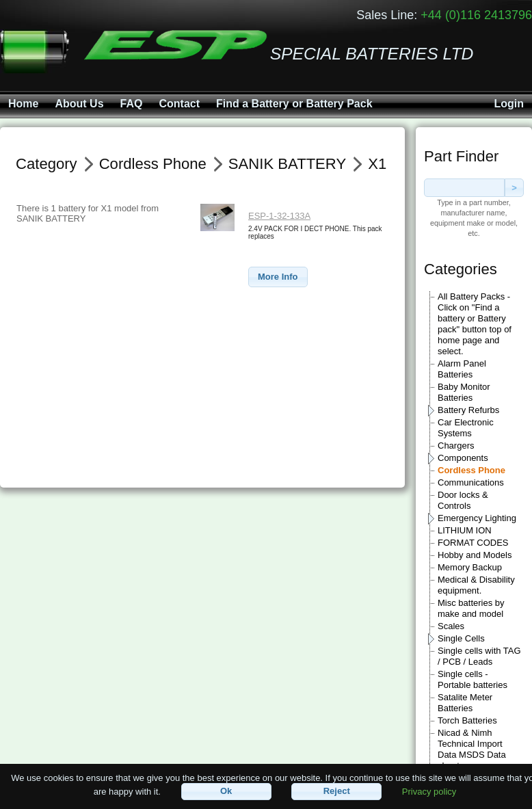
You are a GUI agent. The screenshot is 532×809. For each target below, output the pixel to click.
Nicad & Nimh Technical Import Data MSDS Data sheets (472, 749)
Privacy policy (429, 791)
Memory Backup (470, 567)
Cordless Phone (471, 470)
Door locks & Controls (463, 500)
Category (46, 164)
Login (509, 104)
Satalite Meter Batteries (465, 703)
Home (23, 104)
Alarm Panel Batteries (462, 369)
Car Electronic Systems (466, 428)
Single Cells (461, 638)
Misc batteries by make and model (471, 608)
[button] (278, 277)
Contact (179, 104)
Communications (471, 482)
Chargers (456, 446)
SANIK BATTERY (287, 164)
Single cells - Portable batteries (473, 679)
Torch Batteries (467, 720)
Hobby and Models (475, 555)
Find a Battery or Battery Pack (294, 104)
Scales (451, 626)
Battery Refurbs (468, 410)
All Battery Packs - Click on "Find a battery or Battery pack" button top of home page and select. (475, 324)
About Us (79, 104)
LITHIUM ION (465, 530)
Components (463, 458)
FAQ (132, 104)
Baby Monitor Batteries (464, 392)
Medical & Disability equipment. (476, 585)
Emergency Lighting (477, 518)
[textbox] (464, 188)
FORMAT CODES (473, 543)
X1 (377, 164)
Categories (461, 269)
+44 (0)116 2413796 (476, 15)
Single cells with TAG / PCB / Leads (479, 656)
